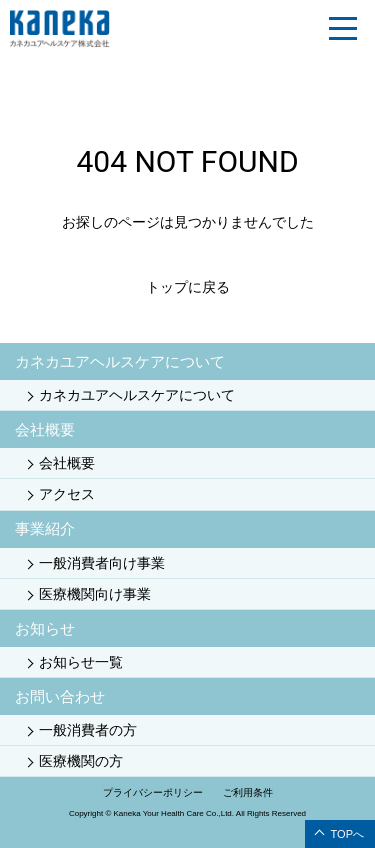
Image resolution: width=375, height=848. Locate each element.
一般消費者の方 (88, 730)
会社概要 (67, 463)
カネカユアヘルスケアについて (137, 395)
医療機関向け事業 (95, 594)
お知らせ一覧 (81, 662)
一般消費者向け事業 (102, 563)
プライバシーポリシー (153, 792)
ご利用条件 (248, 792)
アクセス (67, 494)
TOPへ (347, 834)
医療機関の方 (81, 761)
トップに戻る (188, 287)
